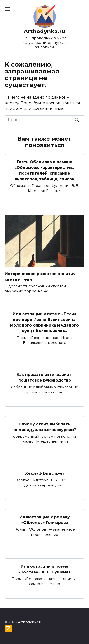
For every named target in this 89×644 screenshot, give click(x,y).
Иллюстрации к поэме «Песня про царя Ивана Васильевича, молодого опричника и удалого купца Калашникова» (44, 322)
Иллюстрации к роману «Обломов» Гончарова (45, 520)
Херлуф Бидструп (44, 473)
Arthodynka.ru (44, 31)
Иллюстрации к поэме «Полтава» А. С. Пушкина (44, 569)
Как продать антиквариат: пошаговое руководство (44, 377)
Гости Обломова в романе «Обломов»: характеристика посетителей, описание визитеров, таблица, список (44, 170)
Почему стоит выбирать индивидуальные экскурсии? (45, 427)
